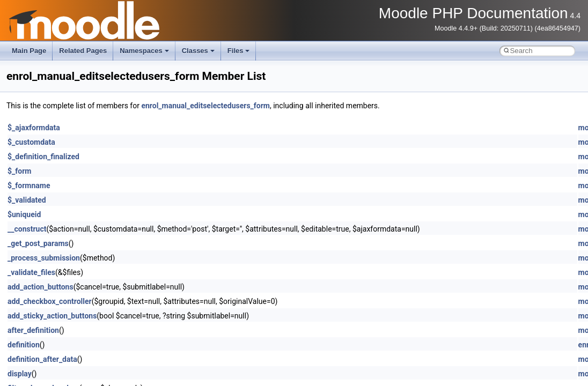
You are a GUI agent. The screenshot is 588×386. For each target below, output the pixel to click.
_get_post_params (38, 243)
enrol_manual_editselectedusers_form (205, 106)
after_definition (33, 330)
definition (24, 345)
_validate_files (31, 272)
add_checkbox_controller (50, 301)
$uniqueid (24, 214)
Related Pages (83, 51)
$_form (19, 171)
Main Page (29, 51)
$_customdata (31, 142)
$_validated (27, 200)
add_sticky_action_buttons (52, 316)
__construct (27, 229)
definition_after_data (42, 359)
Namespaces (144, 51)
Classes (198, 51)
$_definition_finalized (43, 157)
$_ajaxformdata (34, 128)
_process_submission (44, 258)
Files (239, 51)
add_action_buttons (41, 287)
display (20, 374)
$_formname (29, 185)
